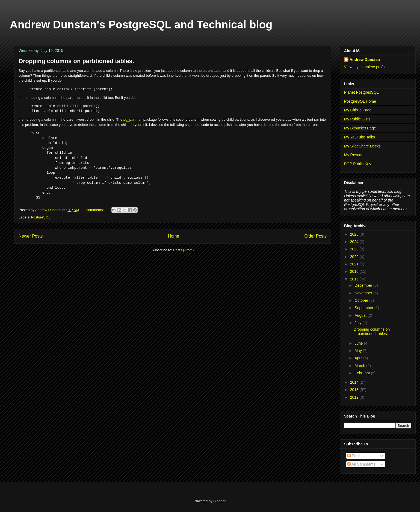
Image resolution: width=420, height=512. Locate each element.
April (359, 358)
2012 (355, 397)
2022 (355, 257)
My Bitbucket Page (360, 128)
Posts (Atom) (183, 250)
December (364, 285)
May (359, 351)
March (360, 366)
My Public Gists (357, 119)
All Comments (361, 464)
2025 (355, 234)
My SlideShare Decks (362, 146)
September (364, 308)
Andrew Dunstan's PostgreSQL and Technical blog (141, 25)
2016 (355, 271)
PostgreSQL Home (360, 101)
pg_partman (133, 119)
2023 (355, 249)
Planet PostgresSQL (361, 92)
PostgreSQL (41, 217)
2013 (355, 390)
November (364, 293)
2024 (355, 242)
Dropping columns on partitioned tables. (76, 61)
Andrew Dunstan (365, 60)
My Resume (354, 155)
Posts (354, 456)
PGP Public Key (358, 164)
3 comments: (94, 210)
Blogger (219, 501)
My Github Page (358, 110)
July (358, 323)
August (361, 315)
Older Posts (316, 236)
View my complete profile (365, 67)
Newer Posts (31, 236)
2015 (355, 279)
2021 (355, 264)
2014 (355, 382)
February (363, 373)
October (362, 300)
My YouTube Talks (360, 137)
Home (174, 236)
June (359, 343)
